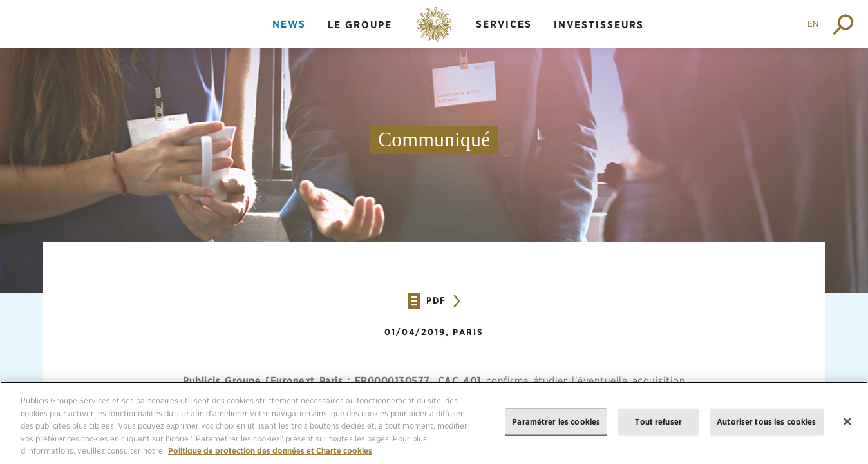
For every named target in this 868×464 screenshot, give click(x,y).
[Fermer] (847, 422)
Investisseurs (599, 25)
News (289, 24)
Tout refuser (658, 422)
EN (813, 24)
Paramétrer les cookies (556, 422)
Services (504, 24)
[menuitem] (289, 35)
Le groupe (360, 25)
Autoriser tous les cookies (766, 422)
